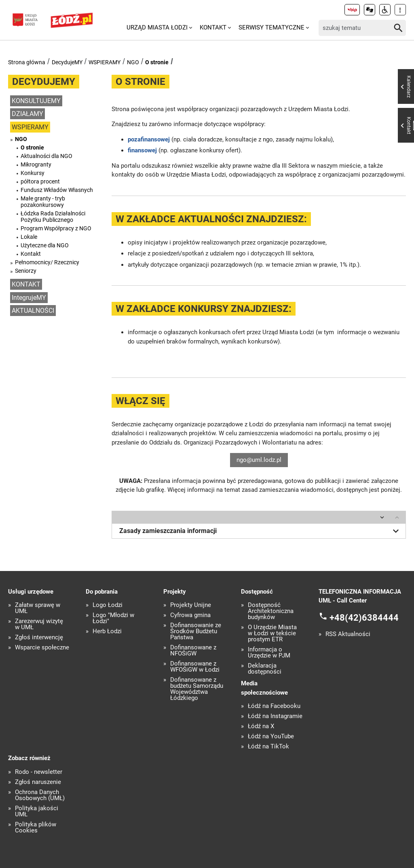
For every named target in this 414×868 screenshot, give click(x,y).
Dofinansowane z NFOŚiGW (193, 651)
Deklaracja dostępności (265, 669)
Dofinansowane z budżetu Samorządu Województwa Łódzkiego (197, 689)
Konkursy (33, 173)
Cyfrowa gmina (190, 615)
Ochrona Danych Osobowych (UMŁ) (40, 795)
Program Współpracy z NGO (56, 228)
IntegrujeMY (29, 298)
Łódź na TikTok (268, 747)
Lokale (29, 237)
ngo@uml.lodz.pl (259, 460)
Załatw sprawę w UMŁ (38, 608)
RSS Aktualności (348, 634)
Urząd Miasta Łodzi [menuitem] (157, 27)
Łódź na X (261, 726)
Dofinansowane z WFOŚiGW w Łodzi (195, 667)
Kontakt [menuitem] (213, 27)
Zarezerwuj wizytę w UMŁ (39, 624)
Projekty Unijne (191, 605)
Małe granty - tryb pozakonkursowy (43, 202)
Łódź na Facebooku (274, 706)
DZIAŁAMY (27, 114)
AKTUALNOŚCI (33, 311)
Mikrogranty (36, 164)
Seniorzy (26, 271)
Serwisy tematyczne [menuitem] (271, 27)
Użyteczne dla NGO (45, 245)
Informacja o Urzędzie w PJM (269, 653)
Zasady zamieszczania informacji (261, 531)
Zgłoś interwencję (39, 637)
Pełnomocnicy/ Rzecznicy (47, 262)
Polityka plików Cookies (36, 828)
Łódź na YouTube (271, 736)
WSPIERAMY (105, 62)
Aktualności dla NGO (46, 156)
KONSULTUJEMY (36, 101)
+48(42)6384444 (364, 617)
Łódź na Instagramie (275, 716)
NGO (133, 62)
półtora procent (40, 181)
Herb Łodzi (107, 631)
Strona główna (27, 62)
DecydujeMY (67, 62)
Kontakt (31, 254)
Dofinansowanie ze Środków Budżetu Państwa (196, 631)
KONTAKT (26, 284)
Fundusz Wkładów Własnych (57, 190)
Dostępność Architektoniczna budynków (271, 611)
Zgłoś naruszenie (38, 782)
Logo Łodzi (108, 605)
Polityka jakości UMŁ (37, 811)
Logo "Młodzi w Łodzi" (113, 618)
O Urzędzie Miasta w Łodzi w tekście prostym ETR (272, 633)
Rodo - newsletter (39, 772)
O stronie (157, 62)
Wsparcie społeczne (42, 648)
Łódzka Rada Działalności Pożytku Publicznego (53, 217)
